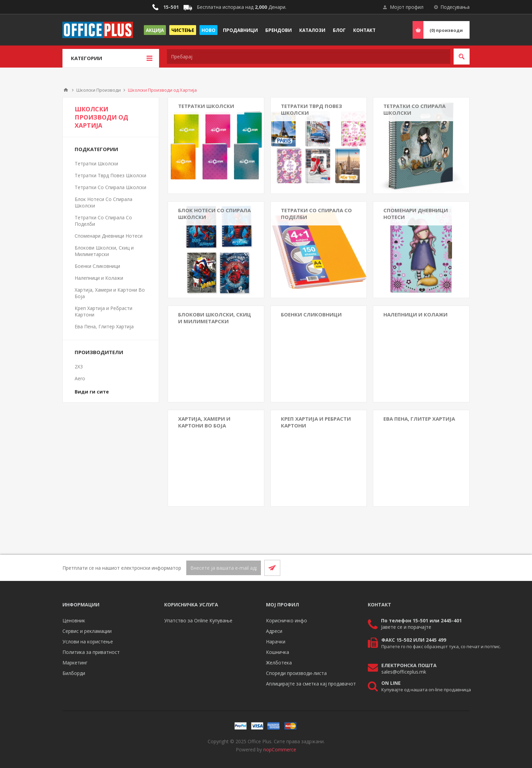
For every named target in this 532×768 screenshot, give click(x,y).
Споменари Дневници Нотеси (416, 214)
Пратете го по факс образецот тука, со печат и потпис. (441, 646)
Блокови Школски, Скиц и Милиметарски (215, 318)
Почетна (66, 90)
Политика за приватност (91, 652)
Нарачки (276, 642)
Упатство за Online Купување (198, 620)
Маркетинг (75, 663)
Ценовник (74, 620)
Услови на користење (88, 642)
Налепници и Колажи (415, 314)
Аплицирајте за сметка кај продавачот (311, 684)
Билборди (74, 673)
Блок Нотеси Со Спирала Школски (214, 214)
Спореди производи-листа (296, 673)
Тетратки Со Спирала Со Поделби (316, 214)
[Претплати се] (224, 568)
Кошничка (278, 652)
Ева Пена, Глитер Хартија (419, 419)
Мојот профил (407, 7)
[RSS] (461, 568)
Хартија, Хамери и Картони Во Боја (204, 422)
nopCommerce (280, 749)
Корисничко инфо (287, 620)
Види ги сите (92, 392)
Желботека (279, 663)
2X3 (79, 367)
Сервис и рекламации (87, 631)
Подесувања (455, 7)
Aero (80, 378)
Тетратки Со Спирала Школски (414, 109)
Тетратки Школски (206, 106)
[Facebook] (445, 568)
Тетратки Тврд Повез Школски (311, 109)
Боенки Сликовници (311, 314)
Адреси (274, 631)
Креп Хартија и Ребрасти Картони (316, 422)
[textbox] (309, 57)
